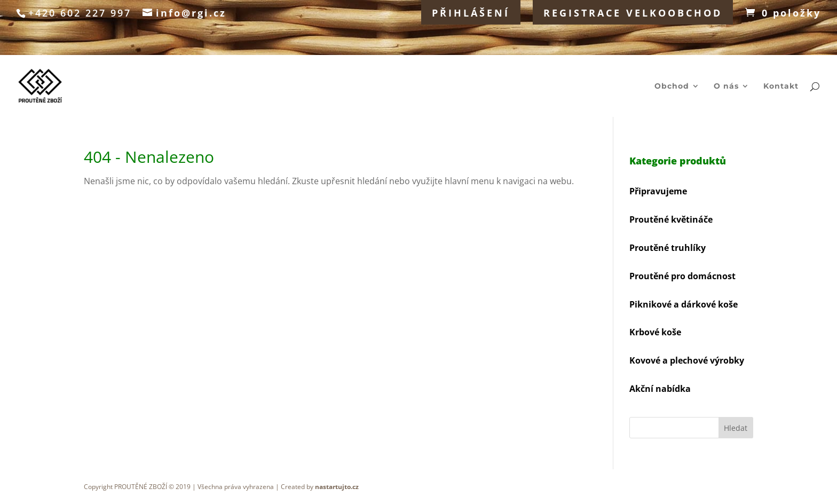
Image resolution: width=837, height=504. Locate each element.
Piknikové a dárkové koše (684, 304)
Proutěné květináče (671, 219)
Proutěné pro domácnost (682, 276)
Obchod (672, 86)
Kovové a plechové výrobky (687, 360)
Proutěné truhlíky (668, 248)
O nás (726, 86)
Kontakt (781, 86)
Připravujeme (658, 191)
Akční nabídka (660, 389)
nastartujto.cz (337, 487)
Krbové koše (655, 332)
